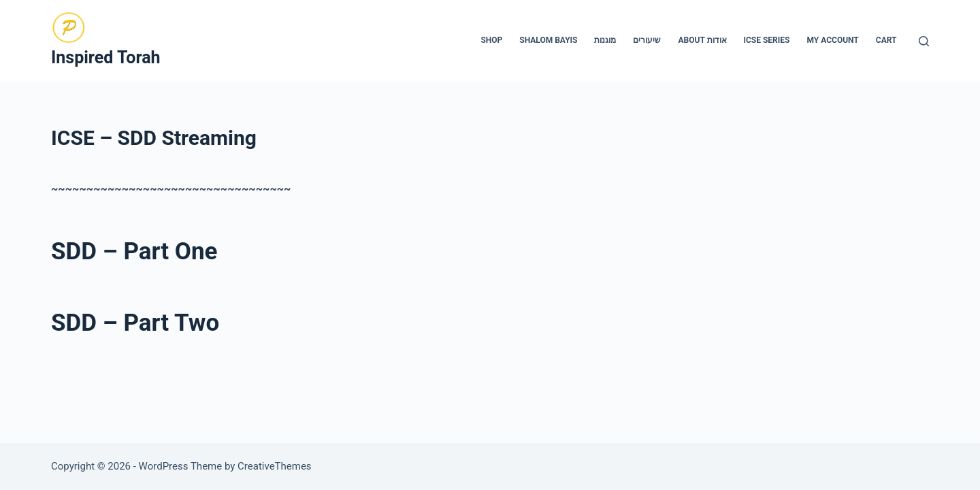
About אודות (702, 40)
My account (832, 40)
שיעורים (647, 40)
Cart (886, 40)
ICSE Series (767, 40)
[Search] (924, 41)
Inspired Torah (106, 58)
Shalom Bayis (548, 40)
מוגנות (605, 40)
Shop (491, 40)
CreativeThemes (275, 466)
